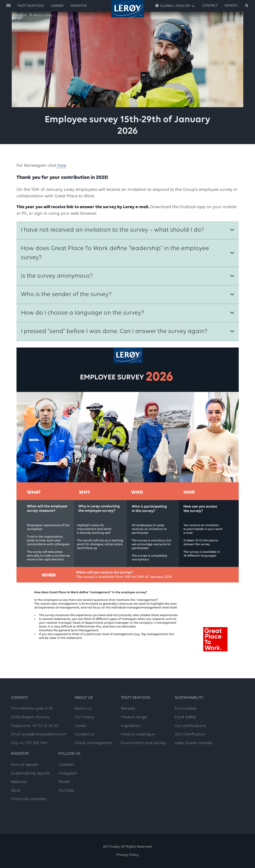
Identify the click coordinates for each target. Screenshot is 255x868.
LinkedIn (66, 765)
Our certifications (190, 726)
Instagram (68, 773)
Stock (16, 791)
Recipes (128, 709)
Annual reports (24, 765)
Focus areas (186, 709)
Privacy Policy (128, 855)
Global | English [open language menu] (175, 6)
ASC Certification (190, 734)
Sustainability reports (30, 773)
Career (57, 6)
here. (61, 166)
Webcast (19, 782)
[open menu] (8, 6)
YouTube (66, 791)
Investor (79, 6)
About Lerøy (43, 15)
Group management (93, 743)
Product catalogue (138, 734)
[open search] (237, 6)
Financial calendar (28, 799)
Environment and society (143, 743)
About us (20, 15)
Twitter (64, 782)
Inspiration (131, 726)
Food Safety (185, 717)
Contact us (84, 734)
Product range (134, 717)
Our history (85, 717)
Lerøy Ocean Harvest (194, 743)
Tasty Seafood (30, 6)
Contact (210, 6)
